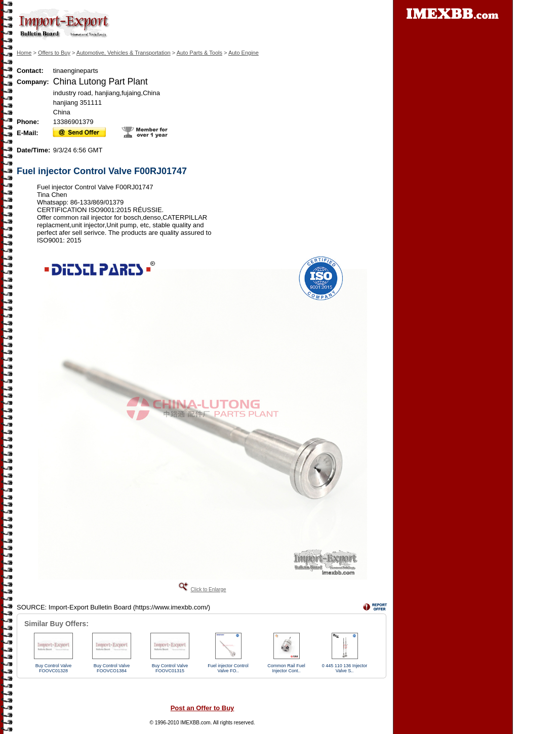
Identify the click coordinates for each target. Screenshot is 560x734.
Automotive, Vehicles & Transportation (124, 53)
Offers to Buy (54, 53)
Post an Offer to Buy (203, 708)
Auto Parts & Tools (199, 53)
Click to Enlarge (208, 589)
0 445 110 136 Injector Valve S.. (345, 668)
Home (24, 53)
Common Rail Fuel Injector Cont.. (286, 668)
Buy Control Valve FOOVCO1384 (112, 668)
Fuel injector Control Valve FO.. (228, 668)
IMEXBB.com (195, 723)
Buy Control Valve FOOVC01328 (53, 668)
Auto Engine (244, 53)
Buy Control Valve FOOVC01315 (170, 668)
